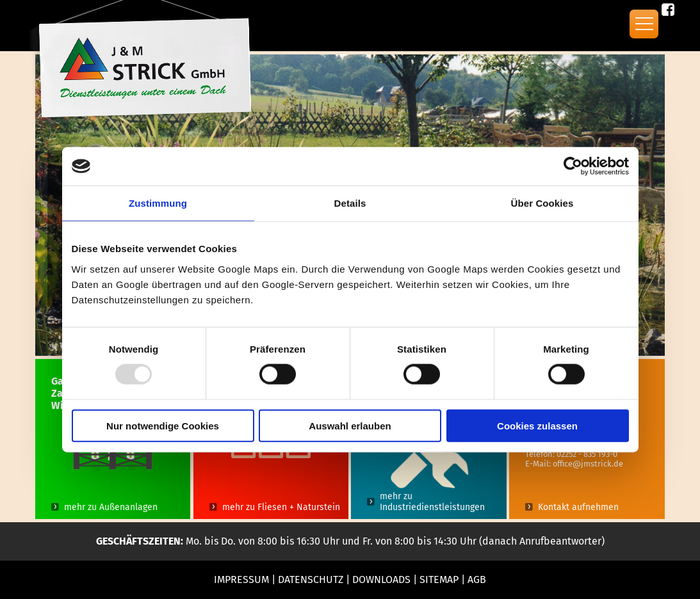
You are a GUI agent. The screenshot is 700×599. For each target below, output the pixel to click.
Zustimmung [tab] (158, 203)
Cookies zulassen (537, 425)
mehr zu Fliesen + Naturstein (281, 507)
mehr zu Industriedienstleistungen (432, 502)
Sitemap (439, 579)
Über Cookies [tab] (542, 203)
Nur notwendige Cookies (163, 425)
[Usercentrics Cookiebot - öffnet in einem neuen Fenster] (573, 166)
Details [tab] (350, 203)
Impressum (241, 579)
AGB (477, 579)
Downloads (381, 579)
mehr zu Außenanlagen (111, 507)
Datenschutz (311, 579)
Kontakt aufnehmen (578, 507)
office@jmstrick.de (588, 464)
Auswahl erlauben (350, 425)
